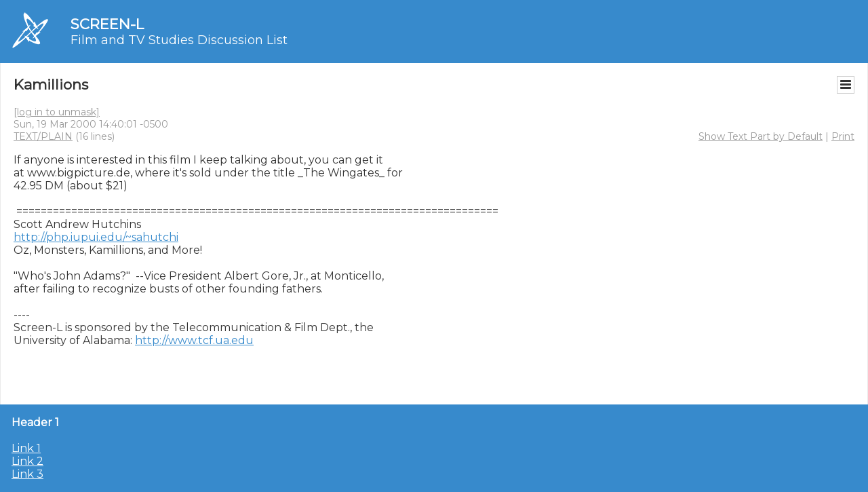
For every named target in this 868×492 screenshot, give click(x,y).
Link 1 (26, 448)
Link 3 (27, 474)
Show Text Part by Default (761, 136)
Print (843, 136)
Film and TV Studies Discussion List (179, 40)
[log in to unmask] (57, 112)
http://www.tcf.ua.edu (194, 340)
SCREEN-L (107, 24)
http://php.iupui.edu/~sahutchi (96, 237)
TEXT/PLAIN (43, 136)
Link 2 (27, 461)
